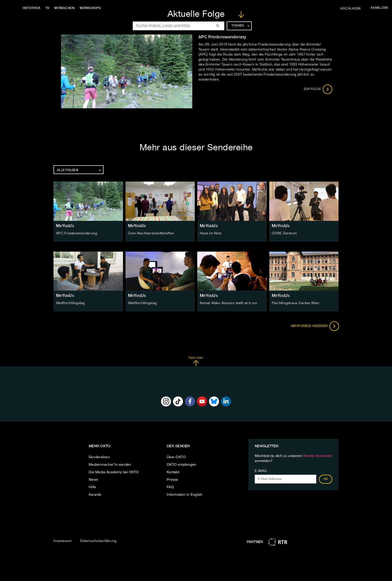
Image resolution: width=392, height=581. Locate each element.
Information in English (185, 495)
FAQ (170, 487)
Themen (240, 26)
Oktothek (33, 8)
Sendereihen (99, 457)
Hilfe (92, 487)
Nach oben (196, 361)
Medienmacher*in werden (110, 465)
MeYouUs (65, 226)
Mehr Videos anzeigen (314, 326)
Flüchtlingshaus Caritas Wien (296, 303)
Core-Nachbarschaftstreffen (151, 233)
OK (326, 479)
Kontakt (173, 472)
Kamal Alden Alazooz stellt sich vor (228, 303)
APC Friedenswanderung (76, 233)
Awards (95, 495)
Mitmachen (66, 8)
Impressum (63, 541)
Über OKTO (176, 457)
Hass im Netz (211, 233)
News (93, 480)
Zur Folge (318, 89)
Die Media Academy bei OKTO (114, 472)
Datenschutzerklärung (98, 541)
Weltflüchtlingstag (70, 303)
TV (48, 8)
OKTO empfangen (182, 465)
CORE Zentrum (284, 233)
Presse (172, 480)
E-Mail (261, 471)
